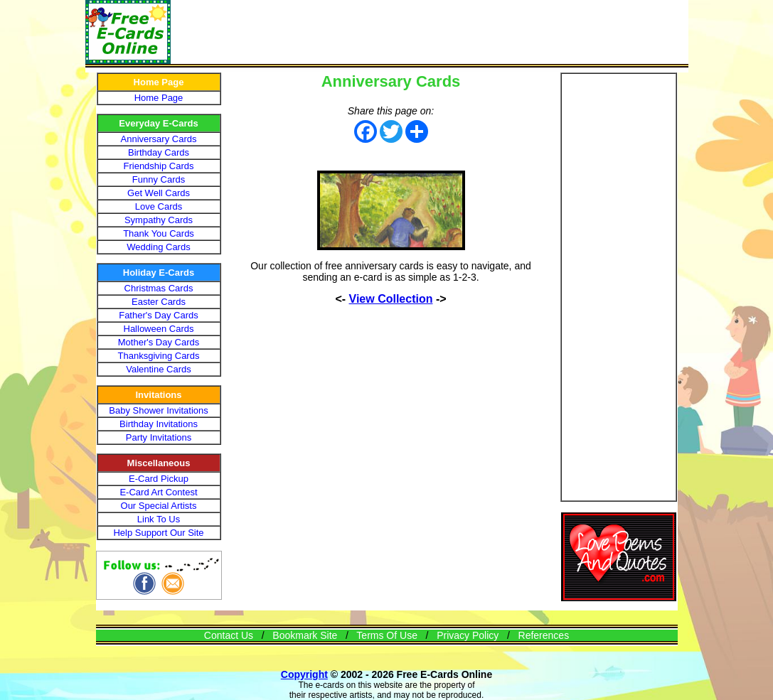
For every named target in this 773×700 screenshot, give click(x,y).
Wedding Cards (158, 247)
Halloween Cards (159, 329)
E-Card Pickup (159, 479)
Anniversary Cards (159, 139)
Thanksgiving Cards (159, 356)
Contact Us (229, 635)
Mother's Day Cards (159, 342)
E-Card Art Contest (158, 492)
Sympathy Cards (159, 220)
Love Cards (159, 206)
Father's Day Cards (159, 315)
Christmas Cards (159, 288)
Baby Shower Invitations (158, 410)
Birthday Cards (159, 152)
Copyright (304, 674)
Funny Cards (159, 179)
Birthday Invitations (159, 424)
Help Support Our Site (158, 533)
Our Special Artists (159, 506)
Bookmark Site (305, 635)
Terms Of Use (387, 635)
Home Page (159, 98)
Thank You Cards (159, 233)
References (544, 635)
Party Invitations (159, 437)
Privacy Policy (468, 635)
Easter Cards (159, 302)
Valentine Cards (159, 369)
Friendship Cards (159, 166)
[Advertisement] (430, 32)
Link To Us (159, 519)
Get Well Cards (159, 193)
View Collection (391, 299)
